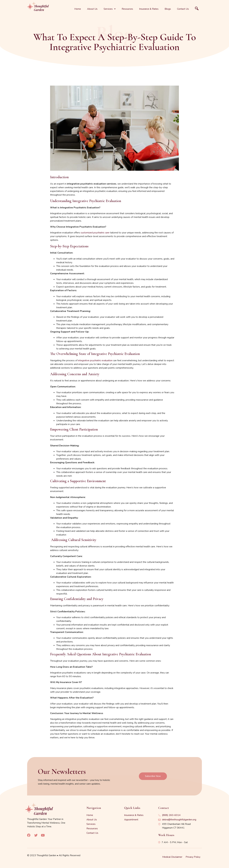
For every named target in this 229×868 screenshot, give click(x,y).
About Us (92, 9)
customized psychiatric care (95, 233)
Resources (127, 9)
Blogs (168, 9)
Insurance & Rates (149, 9)
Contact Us (183, 9)
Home (78, 9)
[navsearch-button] (197, 9)
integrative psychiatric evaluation (95, 360)
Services (110, 9)
